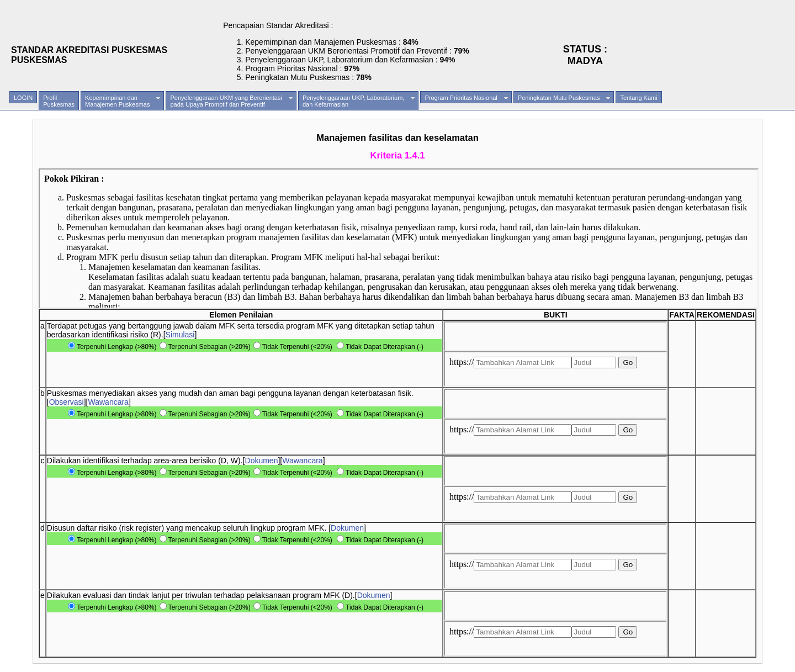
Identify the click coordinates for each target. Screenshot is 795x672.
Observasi (67, 402)
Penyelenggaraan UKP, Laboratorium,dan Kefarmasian (359, 101)
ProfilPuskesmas (59, 101)
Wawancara (108, 402)
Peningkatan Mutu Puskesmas (564, 98)
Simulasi (180, 335)
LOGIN (23, 98)
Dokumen (262, 461)
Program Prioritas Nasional (466, 98)
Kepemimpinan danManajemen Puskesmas (123, 101)
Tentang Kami (638, 98)
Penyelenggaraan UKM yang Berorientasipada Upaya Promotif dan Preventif (231, 101)
